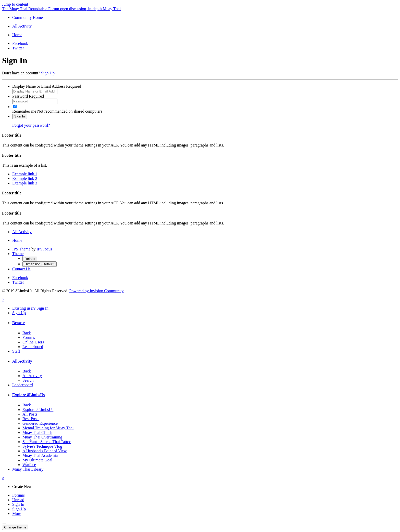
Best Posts (31, 419)
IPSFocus (44, 249)
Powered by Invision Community (97, 291)
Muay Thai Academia (40, 455)
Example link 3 (25, 183)
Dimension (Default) (40, 264)
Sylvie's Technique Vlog (42, 446)
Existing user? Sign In (30, 308)
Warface (29, 465)
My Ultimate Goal (37, 460)
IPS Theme (21, 249)
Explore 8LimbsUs (28, 395)
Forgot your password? (31, 125)
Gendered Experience (40, 423)
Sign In (20, 116)
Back (27, 333)
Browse (19, 323)
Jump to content (15, 4)
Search (28, 380)
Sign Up (48, 73)
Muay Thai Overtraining (42, 437)
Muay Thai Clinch (37, 433)
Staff (16, 351)
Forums (29, 337)
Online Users (33, 342)
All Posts (30, 414)
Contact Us (21, 269)
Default (30, 259)
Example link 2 (25, 178)
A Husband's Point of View (45, 451)
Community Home (28, 17)
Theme (18, 254)
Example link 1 (25, 174)
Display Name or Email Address (47, 86)
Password (28, 96)
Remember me (24, 111)
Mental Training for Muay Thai (48, 428)
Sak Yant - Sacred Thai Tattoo (47, 442)
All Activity (22, 361)
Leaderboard (33, 347)
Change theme (15, 527)
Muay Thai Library (28, 469)
